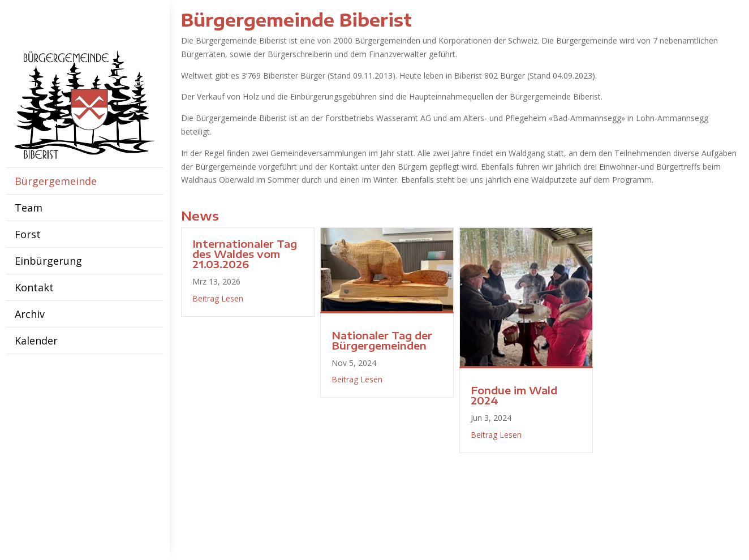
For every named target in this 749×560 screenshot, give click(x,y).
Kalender (36, 341)
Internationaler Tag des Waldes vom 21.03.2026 (245, 254)
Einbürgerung (48, 261)
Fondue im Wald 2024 (514, 395)
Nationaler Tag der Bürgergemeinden (382, 340)
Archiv (30, 314)
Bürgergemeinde (56, 181)
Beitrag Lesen (218, 298)
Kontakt (34, 287)
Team (29, 208)
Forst (28, 234)
